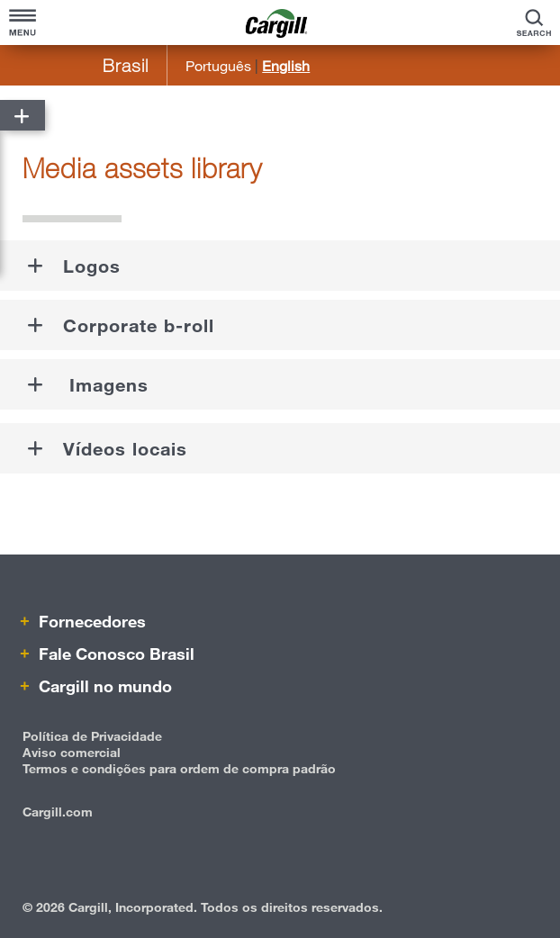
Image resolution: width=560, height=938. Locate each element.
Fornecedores (90, 621)
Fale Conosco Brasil (114, 654)
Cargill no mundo (103, 686)
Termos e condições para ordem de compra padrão (179, 768)
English (286, 65)
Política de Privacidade (92, 736)
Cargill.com (58, 812)
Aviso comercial (72, 752)
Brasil (126, 65)
